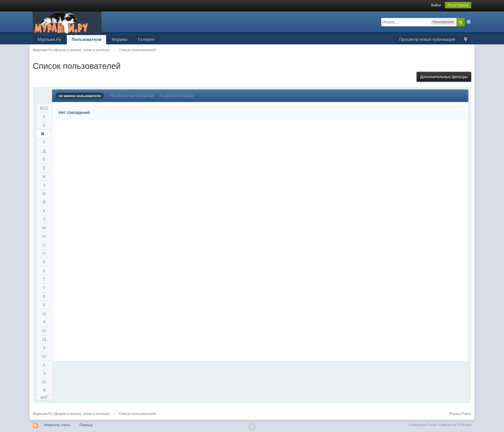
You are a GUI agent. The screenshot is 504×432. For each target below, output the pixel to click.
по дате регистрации (177, 96)
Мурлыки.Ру (49, 39)
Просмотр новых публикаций (427, 39)
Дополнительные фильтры (444, 77)
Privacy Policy (460, 414)
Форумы (120, 39)
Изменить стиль (57, 425)
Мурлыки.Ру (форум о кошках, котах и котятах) (71, 414)
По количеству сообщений (132, 96)
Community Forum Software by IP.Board (440, 425)
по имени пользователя (80, 96)
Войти (436, 5)
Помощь (87, 425)
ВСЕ (44, 108)
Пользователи (86, 39)
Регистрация (458, 5)
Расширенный (469, 22)
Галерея (146, 39)
